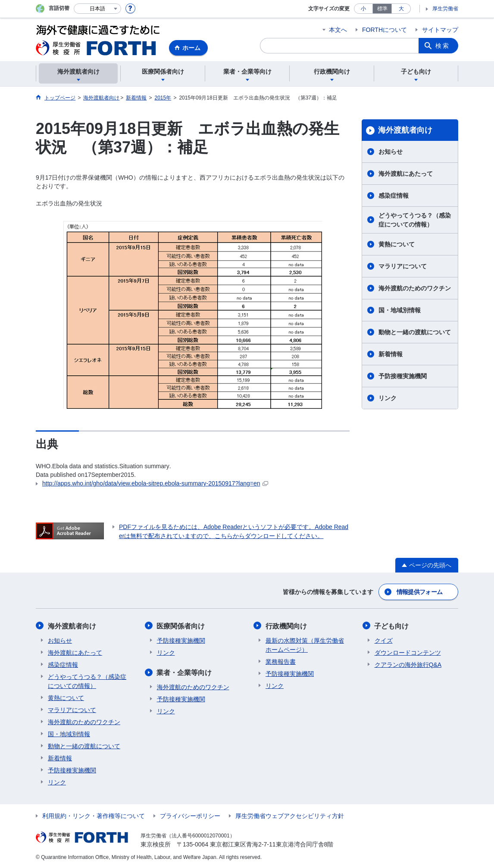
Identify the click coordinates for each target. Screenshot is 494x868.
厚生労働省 (445, 9)
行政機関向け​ (286, 626)
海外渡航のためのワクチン (415, 288)
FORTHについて (385, 30)
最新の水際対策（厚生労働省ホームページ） (305, 645)
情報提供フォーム (419, 592)
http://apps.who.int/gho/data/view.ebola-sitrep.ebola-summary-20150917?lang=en (155, 483)
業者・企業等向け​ (184, 672)
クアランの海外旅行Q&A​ (408, 664)
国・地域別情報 (400, 310)
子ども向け (392, 626)
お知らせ (391, 152)
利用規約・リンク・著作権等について (94, 815)
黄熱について (397, 244)
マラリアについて (403, 266)
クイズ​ (384, 640)
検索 (443, 46)
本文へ (338, 30)
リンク (388, 398)
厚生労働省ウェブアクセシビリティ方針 (290, 815)
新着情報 (391, 354)
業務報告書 (281, 661)
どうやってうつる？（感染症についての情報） (415, 220)
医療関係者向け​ (181, 626)
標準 (382, 9)
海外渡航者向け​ (405, 130)
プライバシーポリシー (190, 815)
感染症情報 (394, 196)
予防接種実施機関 (403, 376)
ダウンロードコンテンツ (408, 652)
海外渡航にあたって (406, 174)
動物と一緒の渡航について (415, 332)
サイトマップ (440, 30)
